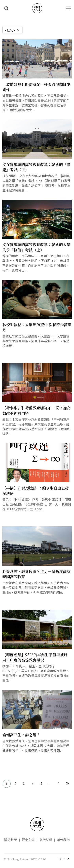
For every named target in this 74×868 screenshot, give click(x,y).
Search (6, 8)
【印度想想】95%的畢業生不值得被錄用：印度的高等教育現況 (35, 657)
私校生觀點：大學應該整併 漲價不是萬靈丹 (37, 327)
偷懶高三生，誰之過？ (21, 735)
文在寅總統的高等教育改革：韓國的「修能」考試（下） (36, 167)
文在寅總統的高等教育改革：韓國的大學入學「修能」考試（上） (36, 247)
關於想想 (11, 840)
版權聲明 (46, 840)
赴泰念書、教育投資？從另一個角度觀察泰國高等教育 (36, 574)
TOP (64, 859)
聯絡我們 (63, 840)
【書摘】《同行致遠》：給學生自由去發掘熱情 (36, 491)
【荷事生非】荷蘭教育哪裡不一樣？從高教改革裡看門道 (36, 411)
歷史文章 (28, 840)
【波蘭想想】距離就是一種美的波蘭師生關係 (36, 87)
